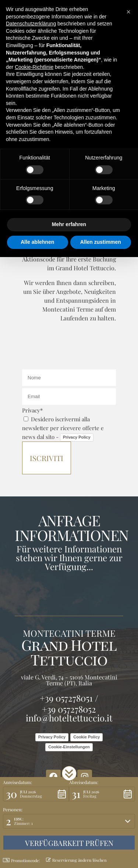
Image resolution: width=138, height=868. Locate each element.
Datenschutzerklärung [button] (31, 24)
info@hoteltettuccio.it (69, 718)
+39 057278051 (66, 698)
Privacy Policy (77, 437)
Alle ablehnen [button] (37, 242)
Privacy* (32, 410)
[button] (69, 773)
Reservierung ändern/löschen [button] (76, 860)
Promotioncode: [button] (22, 860)
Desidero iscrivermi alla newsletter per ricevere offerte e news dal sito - (63, 428)
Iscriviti (47, 458)
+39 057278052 (69, 709)
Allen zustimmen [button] (101, 242)
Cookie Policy (86, 737)
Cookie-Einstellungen (69, 747)
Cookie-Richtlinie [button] (34, 67)
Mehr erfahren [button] (69, 224)
